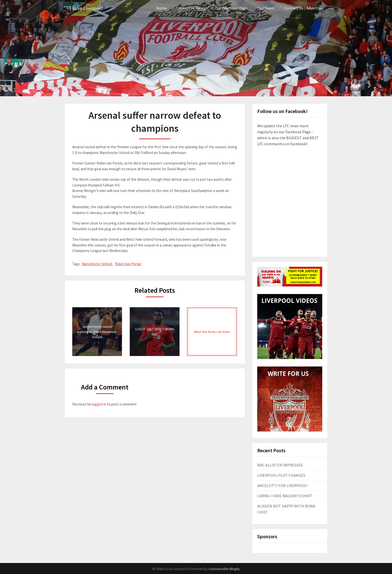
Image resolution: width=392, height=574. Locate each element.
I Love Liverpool (86, 8)
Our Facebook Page (231, 8)
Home (161, 8)
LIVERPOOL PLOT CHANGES (281, 475)
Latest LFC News (191, 8)
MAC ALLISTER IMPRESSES (280, 465)
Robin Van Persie (128, 264)
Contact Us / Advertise (303, 8)
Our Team (266, 8)
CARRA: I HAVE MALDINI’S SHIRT (285, 496)
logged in (99, 404)
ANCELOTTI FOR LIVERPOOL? (283, 485)
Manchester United (97, 264)
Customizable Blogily (224, 569)
